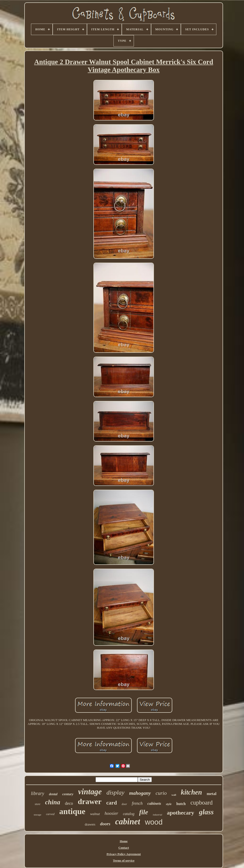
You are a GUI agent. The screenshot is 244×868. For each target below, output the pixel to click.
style (169, 804)
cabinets (154, 803)
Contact (124, 848)
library (38, 793)
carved (50, 814)
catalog (129, 814)
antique (72, 811)
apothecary (180, 813)
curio (161, 793)
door (125, 804)
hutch (181, 804)
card (112, 803)
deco (69, 803)
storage (37, 815)
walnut (95, 814)
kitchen (191, 792)
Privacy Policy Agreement (124, 854)
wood (154, 822)
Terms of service (124, 860)
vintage (90, 792)
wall (174, 795)
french (137, 803)
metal (212, 794)
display (115, 793)
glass (206, 812)
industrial (157, 815)
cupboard (201, 803)
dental (53, 794)
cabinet (128, 822)
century (68, 794)
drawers (90, 824)
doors (105, 824)
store (38, 804)
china (53, 802)
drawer (90, 801)
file (144, 812)
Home (124, 841)
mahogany (140, 793)
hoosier (111, 813)
